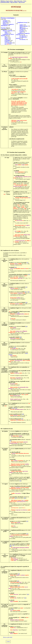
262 (16, 408)
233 (13, 408)
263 (26, 326)
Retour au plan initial (8, 637)
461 (11, 441)
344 (16, 498)
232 (27, 534)
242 (25, 292)
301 (25, 598)
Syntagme (5, 21)
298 (21, 337)
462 (25, 498)
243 (28, 292)
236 (19, 574)
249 (18, 581)
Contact (8, 642)
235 (26, 287)
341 (29, 274)
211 (27, 263)
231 (27, 521)
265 (26, 303)
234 (23, 414)
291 (15, 267)
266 (12, 609)
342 (20, 481)
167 (11, 546)
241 (15, 347)
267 (19, 586)
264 (18, 313)
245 (22, 419)
